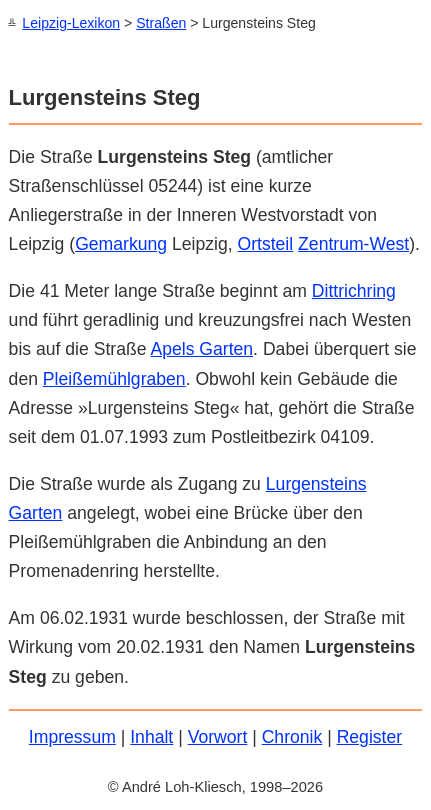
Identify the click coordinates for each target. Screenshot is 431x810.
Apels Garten (201, 348)
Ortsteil (265, 243)
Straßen (161, 23)
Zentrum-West (353, 243)
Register (370, 736)
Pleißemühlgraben (114, 378)
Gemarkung (121, 243)
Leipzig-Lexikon (71, 23)
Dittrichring (354, 290)
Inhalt (151, 736)
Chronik (292, 736)
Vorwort (218, 736)
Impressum (72, 736)
